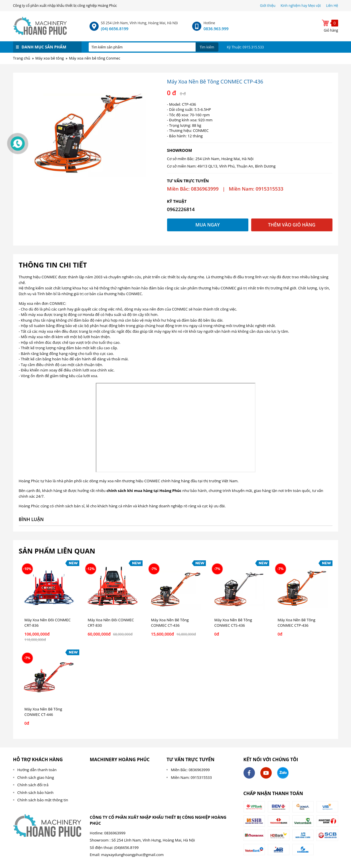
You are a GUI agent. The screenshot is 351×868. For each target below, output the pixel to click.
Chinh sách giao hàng (36, 777)
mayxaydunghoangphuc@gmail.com (132, 855)
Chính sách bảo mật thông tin (43, 800)
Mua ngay (208, 225)
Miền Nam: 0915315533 (191, 777)
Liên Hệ (332, 6)
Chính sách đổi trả (33, 785)
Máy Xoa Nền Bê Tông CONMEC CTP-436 (297, 623)
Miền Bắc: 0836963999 (190, 770)
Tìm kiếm (207, 47)
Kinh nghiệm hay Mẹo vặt (301, 6)
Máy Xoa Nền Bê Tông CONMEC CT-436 (170, 623)
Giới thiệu (268, 6)
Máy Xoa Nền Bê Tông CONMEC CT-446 (43, 712)
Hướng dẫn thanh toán (37, 770)
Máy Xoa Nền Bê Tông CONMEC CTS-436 (233, 623)
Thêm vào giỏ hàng (292, 225)
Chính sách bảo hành (35, 793)
